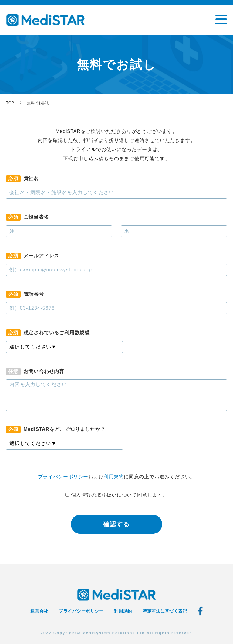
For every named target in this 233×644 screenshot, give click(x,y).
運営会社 (39, 611)
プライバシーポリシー (63, 477)
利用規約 (114, 477)
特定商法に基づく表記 (165, 611)
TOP (10, 103)
